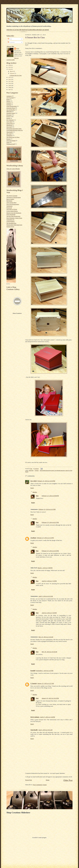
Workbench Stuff (11, 144)
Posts (10, 39)
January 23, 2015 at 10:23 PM (50, 698)
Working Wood (10, 227)
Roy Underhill (10, 120)
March (12, 71)
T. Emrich (34, 683)
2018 (10, 65)
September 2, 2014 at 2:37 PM (45, 671)
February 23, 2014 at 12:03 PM (46, 481)
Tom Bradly (34, 730)
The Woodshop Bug (11, 223)
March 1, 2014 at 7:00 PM (45, 568)
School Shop (10, 123)
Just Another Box (11, 110)
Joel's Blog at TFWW (12, 209)
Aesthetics (9, 96)
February (12, 73)
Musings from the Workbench (14, 213)
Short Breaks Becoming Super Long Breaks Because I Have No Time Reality (15, 130)
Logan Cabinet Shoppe (12, 211)
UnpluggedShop (11, 221)
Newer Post (28, 780)
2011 (10, 81)
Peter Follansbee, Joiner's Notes (14, 218)
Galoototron (9, 206)
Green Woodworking (12, 106)
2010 (10, 83)
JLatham (33, 538)
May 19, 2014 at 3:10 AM (46, 637)
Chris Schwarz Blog (11, 203)
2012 (10, 79)
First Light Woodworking (13, 204)
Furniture (9, 105)
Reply (32, 488)
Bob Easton (9, 201)
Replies (35, 492)
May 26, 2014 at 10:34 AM (49, 652)
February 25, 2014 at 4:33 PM (50, 551)
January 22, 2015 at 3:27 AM (46, 683)
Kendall (33, 671)
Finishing (9, 103)
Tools (8, 142)
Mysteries (9, 115)
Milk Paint (9, 111)
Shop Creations (17, 313)
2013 (10, 77)
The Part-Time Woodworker (13, 216)
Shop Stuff (9, 127)
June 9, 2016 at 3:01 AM (45, 730)
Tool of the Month (11, 141)
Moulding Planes (11, 113)
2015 (10, 67)
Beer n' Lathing (10, 199)
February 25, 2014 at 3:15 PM (45, 538)
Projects (8, 117)
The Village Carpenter (12, 196)
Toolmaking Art (10, 220)
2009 (10, 85)
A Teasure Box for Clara (16, 75)
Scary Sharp (9, 122)
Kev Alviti (34, 481)
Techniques (9, 135)
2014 (10, 69)
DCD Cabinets (35, 717)
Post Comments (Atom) (40, 785)
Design (8, 101)
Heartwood (9, 208)
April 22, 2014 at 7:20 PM (49, 613)
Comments (11, 42)
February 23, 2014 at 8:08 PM (50, 496)
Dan (18, 49)
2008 (10, 87)
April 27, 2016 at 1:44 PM (48, 717)
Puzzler (8, 118)
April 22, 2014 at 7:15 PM (49, 581)
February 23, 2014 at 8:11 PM (50, 522)
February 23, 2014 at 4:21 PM (47, 509)
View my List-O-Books (13, 169)
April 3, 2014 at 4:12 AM (46, 596)
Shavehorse (9, 125)
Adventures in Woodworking (14, 197)
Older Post (68, 780)
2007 (10, 90)
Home (48, 780)
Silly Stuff (9, 134)
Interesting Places (11, 108)
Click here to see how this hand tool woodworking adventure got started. (28, 30)
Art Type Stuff (10, 98)
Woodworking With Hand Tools (14, 225)
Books (8, 99)
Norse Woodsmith (11, 214)
